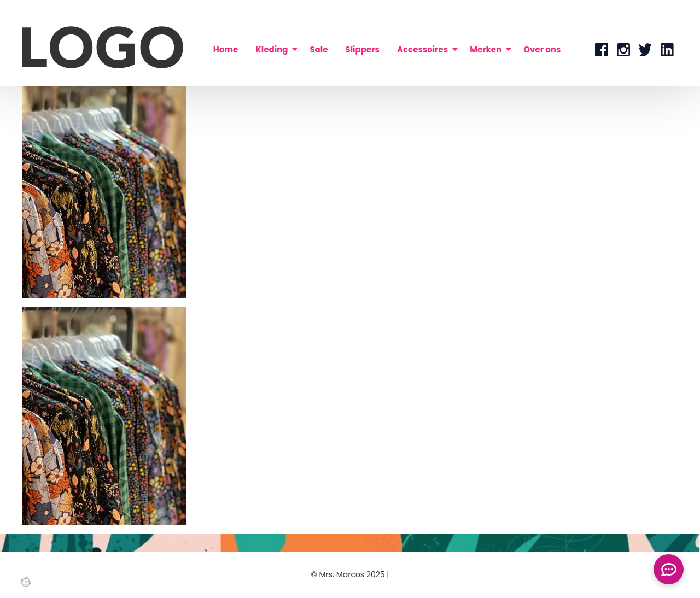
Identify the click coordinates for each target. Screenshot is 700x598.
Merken (486, 49)
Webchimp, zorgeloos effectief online (26, 582)
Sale (319, 49)
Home (226, 49)
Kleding (272, 49)
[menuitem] (226, 49)
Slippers (362, 49)
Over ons (542, 49)
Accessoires (422, 49)
